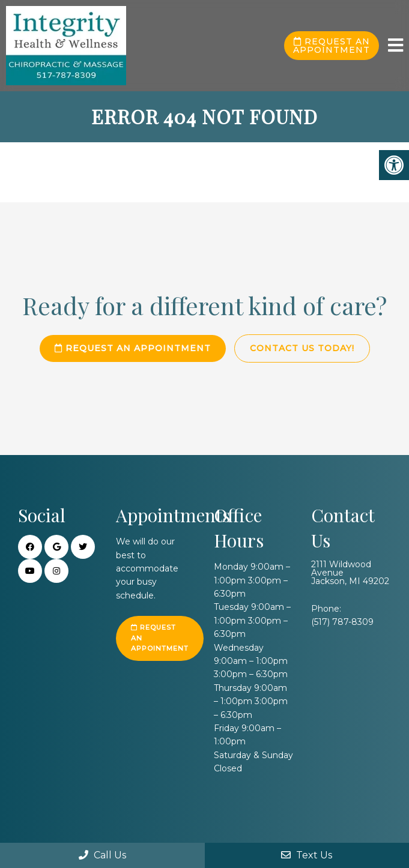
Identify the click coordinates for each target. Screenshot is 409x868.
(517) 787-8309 (342, 622)
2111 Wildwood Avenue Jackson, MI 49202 (350, 573)
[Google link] (56, 547)
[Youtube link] (30, 571)
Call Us (102, 855)
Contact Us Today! (302, 348)
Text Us (307, 855)
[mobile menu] (395, 46)
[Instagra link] (56, 571)
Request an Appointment (332, 46)
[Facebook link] (30, 547)
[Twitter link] (83, 547)
